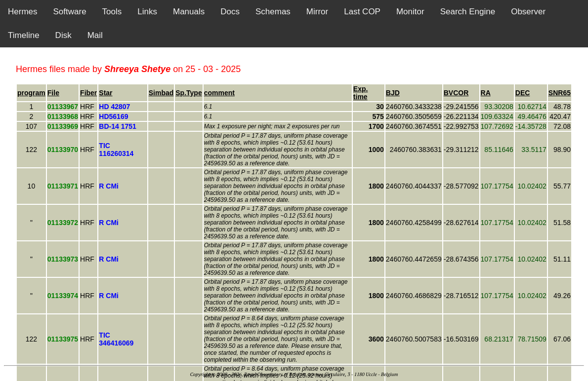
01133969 (63, 126)
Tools (112, 12)
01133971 (63, 186)
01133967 (63, 107)
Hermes (23, 12)
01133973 (63, 259)
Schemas (273, 12)
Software (70, 12)
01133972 (63, 223)
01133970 (63, 150)
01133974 (63, 296)
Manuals (189, 12)
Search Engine (468, 12)
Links (147, 12)
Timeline (24, 35)
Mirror (317, 12)
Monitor (410, 12)
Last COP (362, 12)
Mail (95, 35)
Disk (63, 35)
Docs (230, 12)
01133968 (63, 116)
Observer (528, 12)
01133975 (63, 339)
